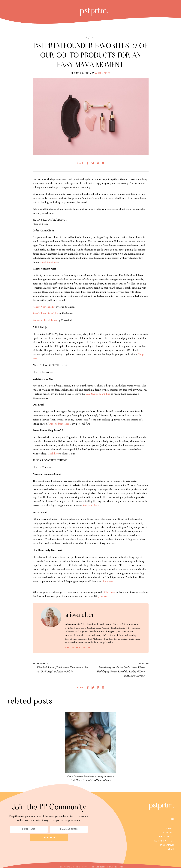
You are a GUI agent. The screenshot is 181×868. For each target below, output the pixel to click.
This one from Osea (59, 424)
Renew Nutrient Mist (44, 307)
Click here (53, 454)
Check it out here (49, 262)
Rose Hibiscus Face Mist (45, 314)
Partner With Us (164, 841)
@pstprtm (103, 597)
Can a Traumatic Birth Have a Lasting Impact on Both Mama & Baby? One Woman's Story (91, 778)
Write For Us (166, 837)
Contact (169, 833)
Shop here (108, 582)
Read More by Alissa (78, 647)
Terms (170, 849)
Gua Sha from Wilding (98, 394)
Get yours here (91, 505)
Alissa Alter (103, 73)
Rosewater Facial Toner (45, 320)
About (170, 829)
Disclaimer (167, 845)
